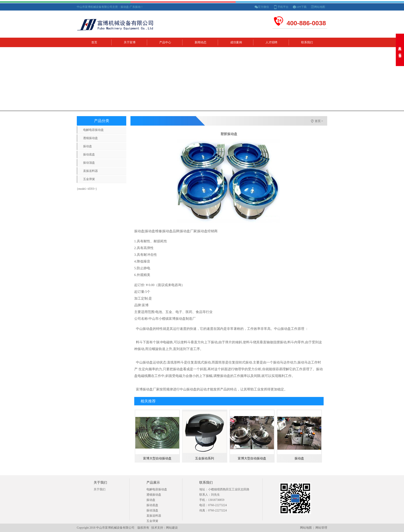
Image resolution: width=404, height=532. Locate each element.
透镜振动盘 (90, 138)
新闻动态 (201, 42)
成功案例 (236, 42)
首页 (94, 42)
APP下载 (301, 7)
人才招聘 (271, 42)
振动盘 (88, 146)
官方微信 (263, 7)
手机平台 (283, 7)
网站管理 (321, 528)
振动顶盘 (89, 163)
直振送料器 (90, 171)
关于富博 (130, 42)
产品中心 (165, 42)
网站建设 (172, 528)
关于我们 (100, 489)
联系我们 (307, 42)
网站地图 (320, 7)
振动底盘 (89, 155)
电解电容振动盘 (93, 130)
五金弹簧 (89, 179)
